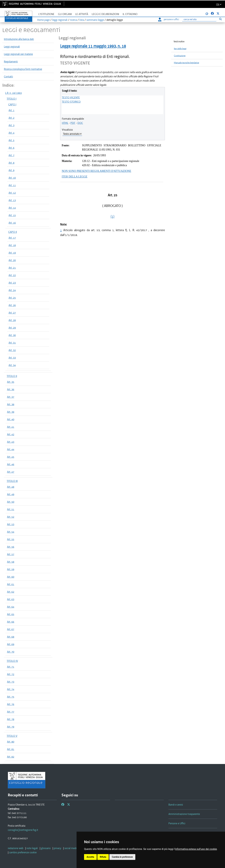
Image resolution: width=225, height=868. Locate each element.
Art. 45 (11, 457)
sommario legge (95, 20)
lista (82, 20)
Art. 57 (11, 554)
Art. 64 (11, 607)
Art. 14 (12, 208)
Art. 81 (11, 749)
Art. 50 (11, 502)
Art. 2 (11, 118)
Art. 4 (11, 133)
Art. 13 (12, 200)
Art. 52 (11, 517)
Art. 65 (11, 614)
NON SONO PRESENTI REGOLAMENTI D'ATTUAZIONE (96, 171)
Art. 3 (11, 125)
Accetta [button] (90, 857)
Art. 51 (11, 509)
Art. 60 (11, 577)
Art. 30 (12, 335)
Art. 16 (12, 223)
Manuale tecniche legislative (186, 63)
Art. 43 (11, 442)
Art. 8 (11, 163)
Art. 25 (12, 298)
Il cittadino (130, 14)
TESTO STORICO (71, 102)
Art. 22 (12, 275)
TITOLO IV (12, 661)
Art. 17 (12, 238)
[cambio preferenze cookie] (23, 852)
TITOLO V (12, 736)
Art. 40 (11, 419)
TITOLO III (12, 481)
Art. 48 (11, 487)
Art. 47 (11, 472)
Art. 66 (11, 622)
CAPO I (12, 104)
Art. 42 (11, 434)
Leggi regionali (12, 47)
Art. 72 (11, 674)
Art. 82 (11, 757)
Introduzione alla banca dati (19, 39)
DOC (80, 123)
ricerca (73, 20)
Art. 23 (12, 283)
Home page (43, 20)
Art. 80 (11, 742)
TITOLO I (12, 99)
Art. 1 (11, 110)
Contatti (8, 77)
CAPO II (13, 232)
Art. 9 (11, 170)
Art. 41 (11, 427)
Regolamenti (11, 62)
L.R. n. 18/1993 (13, 93)
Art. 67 (11, 629)
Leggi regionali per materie (18, 54)
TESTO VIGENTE (71, 97)
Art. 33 (12, 358)
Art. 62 (11, 592)
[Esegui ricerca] (220, 19)
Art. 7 (11, 155)
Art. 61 (11, 584)
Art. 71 (11, 667)
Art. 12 (12, 193)
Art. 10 (12, 178)
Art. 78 (11, 719)
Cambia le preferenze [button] (122, 857)
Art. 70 (11, 652)
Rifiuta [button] (103, 857)
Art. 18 (12, 245)
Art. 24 (12, 290)
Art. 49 (11, 494)
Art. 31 (12, 343)
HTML (65, 123)
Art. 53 (11, 524)
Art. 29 (12, 328)
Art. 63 (11, 599)
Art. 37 (11, 397)
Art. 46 (11, 464)
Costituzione (180, 56)
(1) (112, 216)
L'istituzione (46, 14)
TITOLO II (12, 376)
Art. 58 (11, 562)
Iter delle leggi (180, 49)
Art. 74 (11, 689)
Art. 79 (11, 727)
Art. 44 (11, 449)
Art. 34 (12, 365)
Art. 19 (12, 253)
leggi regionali (60, 20)
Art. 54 (11, 532)
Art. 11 (12, 185)
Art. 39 (11, 412)
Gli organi (65, 14)
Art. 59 (11, 569)
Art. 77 (11, 712)
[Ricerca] (199, 19)
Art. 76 (11, 704)
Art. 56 (11, 547)
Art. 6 (11, 148)
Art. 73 (11, 682)
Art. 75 (11, 697)
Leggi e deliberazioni (105, 14)
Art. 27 (12, 313)
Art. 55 (11, 539)
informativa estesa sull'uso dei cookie (196, 849)
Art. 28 (12, 320)
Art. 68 (11, 637)
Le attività (82, 14)
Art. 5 (11, 140)
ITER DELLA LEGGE (75, 177)
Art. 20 (12, 260)
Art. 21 (12, 268)
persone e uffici (169, 19)
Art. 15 (12, 215)
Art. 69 (11, 644)
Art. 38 (11, 404)
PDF (73, 123)
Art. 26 (12, 305)
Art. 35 (11, 382)
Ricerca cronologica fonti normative (23, 69)
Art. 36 (11, 389)
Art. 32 (12, 350)
